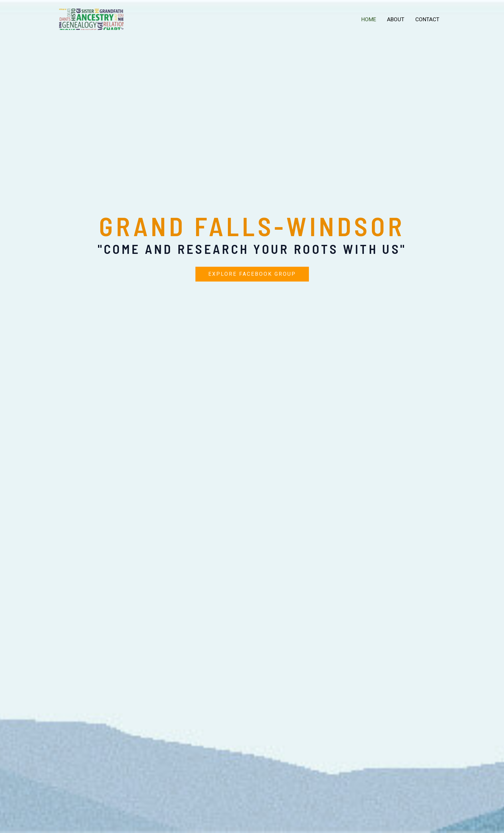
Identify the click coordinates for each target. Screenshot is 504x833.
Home (369, 19)
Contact (427, 19)
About (396, 19)
